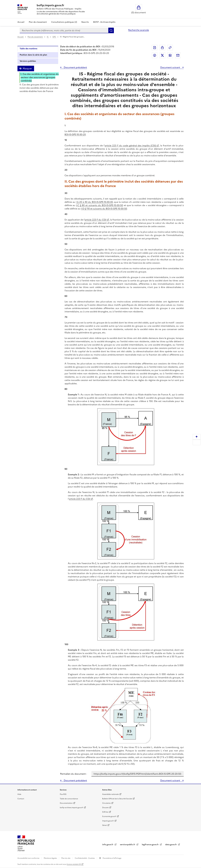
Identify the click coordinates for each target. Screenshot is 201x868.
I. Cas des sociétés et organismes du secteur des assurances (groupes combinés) (40, 77)
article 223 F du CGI (95, 220)
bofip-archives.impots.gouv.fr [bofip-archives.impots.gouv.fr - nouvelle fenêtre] (72, 808)
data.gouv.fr (171, 845)
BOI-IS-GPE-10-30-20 (75, 134)
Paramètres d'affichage (112, 858)
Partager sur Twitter (162, 55)
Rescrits (85, 22)
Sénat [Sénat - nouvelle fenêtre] (105, 825)
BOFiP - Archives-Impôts (104, 22)
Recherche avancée (139, 30)
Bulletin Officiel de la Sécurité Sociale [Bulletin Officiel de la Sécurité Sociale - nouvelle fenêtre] (117, 799)
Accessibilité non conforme (29, 858)
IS (48, 37)
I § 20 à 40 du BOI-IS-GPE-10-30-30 (94, 202)
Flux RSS (63, 794)
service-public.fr (128, 845)
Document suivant (170, 67)
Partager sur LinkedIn (170, 55)
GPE (54, 37)
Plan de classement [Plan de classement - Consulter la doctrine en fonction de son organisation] (38, 22)
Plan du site (66, 858)
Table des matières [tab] (28, 49)
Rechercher (111, 30)
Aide (19, 794)
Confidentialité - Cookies (85, 858)
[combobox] (64, 30)
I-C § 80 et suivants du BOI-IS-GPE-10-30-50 (99, 205)
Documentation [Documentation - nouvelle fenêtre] (66, 803)
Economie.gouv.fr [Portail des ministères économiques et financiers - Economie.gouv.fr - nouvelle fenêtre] (109, 816)
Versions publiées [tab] (28, 61)
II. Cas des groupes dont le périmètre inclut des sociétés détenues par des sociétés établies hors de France (39, 88)
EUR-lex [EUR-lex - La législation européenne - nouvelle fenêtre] (105, 812)
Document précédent (75, 67)
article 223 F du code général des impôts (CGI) (130, 146)
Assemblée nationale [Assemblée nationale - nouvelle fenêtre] (110, 794)
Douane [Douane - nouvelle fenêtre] (105, 808)
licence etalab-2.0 (74, 864)
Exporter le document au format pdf (155, 48)
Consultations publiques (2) (64, 22)
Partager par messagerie (178, 55)
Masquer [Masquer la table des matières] (27, 68)
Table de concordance (69, 799)
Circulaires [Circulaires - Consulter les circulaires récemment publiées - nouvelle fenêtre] (106, 803)
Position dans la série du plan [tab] (33, 55)
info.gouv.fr (108, 845)
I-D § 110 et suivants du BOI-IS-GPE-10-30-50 (104, 209)
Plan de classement (35, 37)
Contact (21, 799)
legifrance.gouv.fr (151, 845)
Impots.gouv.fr (108, 821)
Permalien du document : (73, 774)
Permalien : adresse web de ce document (170, 48)
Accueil (21, 22)
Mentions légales (51, 858)
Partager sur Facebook (155, 55)
